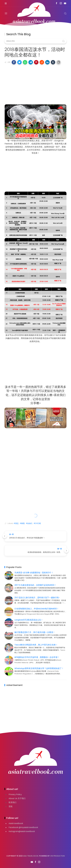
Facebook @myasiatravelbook (23, 827)
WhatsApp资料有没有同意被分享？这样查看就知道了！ (39, 668)
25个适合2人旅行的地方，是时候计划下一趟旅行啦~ (37, 598)
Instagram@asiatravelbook (22, 831)
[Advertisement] (35, 84)
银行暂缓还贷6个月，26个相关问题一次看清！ (35, 632)
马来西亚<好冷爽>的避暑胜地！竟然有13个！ (34, 573)
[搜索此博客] (35, 41)
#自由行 (29, 523)
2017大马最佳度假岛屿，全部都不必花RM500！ (35, 585)
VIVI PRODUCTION (57, 856)
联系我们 (13, 802)
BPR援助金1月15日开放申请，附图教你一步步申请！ (37, 657)
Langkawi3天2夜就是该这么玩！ (29, 620)
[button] (14, 62)
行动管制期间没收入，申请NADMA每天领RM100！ (37, 609)
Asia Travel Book (31, 856)
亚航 (11, 806)
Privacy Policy (15, 794)
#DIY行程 (37, 523)
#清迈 (16, 523)
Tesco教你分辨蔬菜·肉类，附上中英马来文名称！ (36, 645)
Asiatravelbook (16, 823)
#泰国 (22, 523)
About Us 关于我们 (17, 798)
